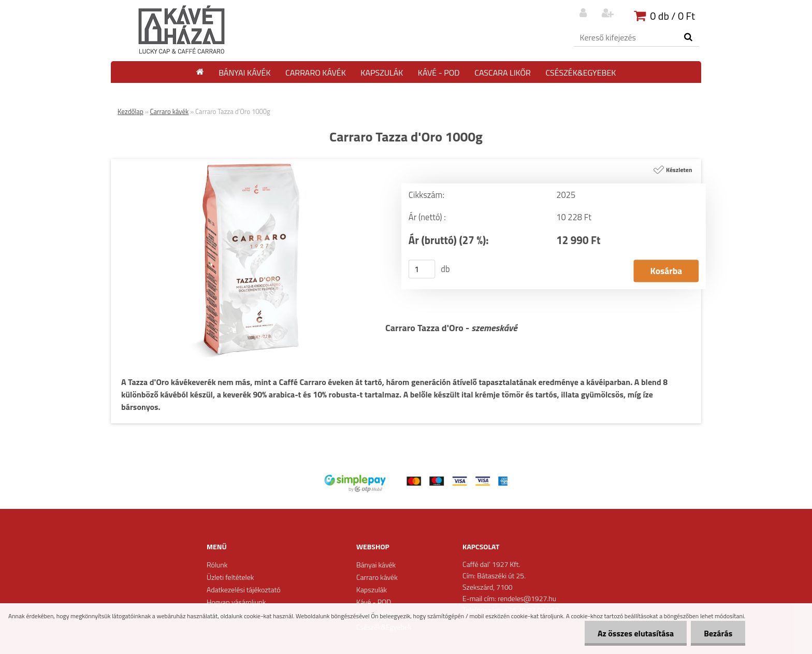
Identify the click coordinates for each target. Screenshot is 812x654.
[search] (688, 37)
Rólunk (217, 565)
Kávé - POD (439, 73)
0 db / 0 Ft (672, 16)
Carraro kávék (316, 73)
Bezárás (718, 633)
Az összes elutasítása (636, 633)
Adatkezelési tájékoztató (244, 589)
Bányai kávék (244, 73)
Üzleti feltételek (230, 577)
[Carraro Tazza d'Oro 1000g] (248, 163)
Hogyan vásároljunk (236, 602)
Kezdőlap (130, 111)
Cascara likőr (503, 73)
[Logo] (182, 30)
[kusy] (422, 269)
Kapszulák (382, 73)
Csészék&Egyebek (581, 73)
